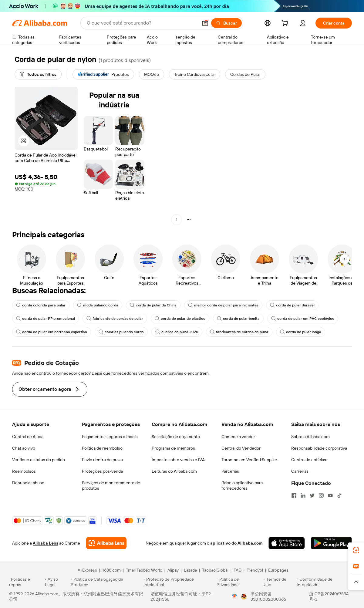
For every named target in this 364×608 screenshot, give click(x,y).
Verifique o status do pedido (39, 460)
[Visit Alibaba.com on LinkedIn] (303, 495)
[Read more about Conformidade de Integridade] (326, 582)
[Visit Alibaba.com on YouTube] (330, 495)
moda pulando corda (98, 305)
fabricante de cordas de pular (115, 319)
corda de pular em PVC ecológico (303, 319)
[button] (205, 23)
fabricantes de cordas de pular (239, 332)
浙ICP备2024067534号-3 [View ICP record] (329, 596)
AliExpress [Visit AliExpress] (87, 570)
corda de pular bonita (238, 319)
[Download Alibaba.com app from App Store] (287, 543)
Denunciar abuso (28, 483)
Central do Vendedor (241, 448)
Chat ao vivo (24, 448)
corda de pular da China (153, 305)
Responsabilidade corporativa (319, 448)
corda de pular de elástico (180, 319)
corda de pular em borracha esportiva (52, 332)
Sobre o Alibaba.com (310, 437)
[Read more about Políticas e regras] (26, 582)
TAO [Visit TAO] (238, 570)
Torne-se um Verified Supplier (249, 460)
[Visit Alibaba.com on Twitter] (312, 495)
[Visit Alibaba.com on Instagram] (321, 495)
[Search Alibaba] (142, 23)
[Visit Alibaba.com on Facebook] (294, 495)
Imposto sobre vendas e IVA (178, 460)
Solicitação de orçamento (176, 437)
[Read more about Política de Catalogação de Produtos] (106, 582)
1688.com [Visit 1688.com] (111, 570)
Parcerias (230, 471)
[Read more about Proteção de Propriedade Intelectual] (179, 582)
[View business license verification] (234, 596)
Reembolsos (24, 471)
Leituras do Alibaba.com (174, 471)
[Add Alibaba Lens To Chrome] (106, 543)
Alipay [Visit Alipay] (173, 570)
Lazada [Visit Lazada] (190, 570)
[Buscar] (226, 23)
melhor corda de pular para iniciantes (223, 305)
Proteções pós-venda (102, 471)
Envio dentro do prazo (102, 460)
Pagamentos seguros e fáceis (110, 437)
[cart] (286, 24)
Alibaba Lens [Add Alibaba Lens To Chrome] (45, 543)
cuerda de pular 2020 (177, 332)
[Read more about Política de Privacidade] (239, 582)
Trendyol (255, 570)
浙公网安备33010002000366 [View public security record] (268, 596)
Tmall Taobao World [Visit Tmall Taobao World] (144, 570)
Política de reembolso (102, 448)
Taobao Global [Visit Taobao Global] (215, 570)
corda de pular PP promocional (45, 319)
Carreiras (300, 471)
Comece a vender (238, 437)
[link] (356, 550)
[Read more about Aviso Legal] (57, 582)
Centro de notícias (309, 460)
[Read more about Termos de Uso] (279, 582)
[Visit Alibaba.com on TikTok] (339, 495)
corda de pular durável (292, 305)
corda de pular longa (301, 332)
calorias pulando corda (121, 332)
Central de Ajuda (28, 437)
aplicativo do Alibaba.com (236, 543)
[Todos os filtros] (38, 74)
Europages (278, 570)
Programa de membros (173, 448)
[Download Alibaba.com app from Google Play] (331, 543)
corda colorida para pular (41, 305)
